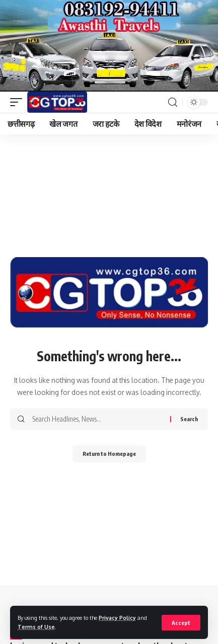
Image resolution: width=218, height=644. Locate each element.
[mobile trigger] (19, 102)
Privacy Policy (117, 618)
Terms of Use (36, 627)
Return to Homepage (109, 454)
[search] (173, 102)
